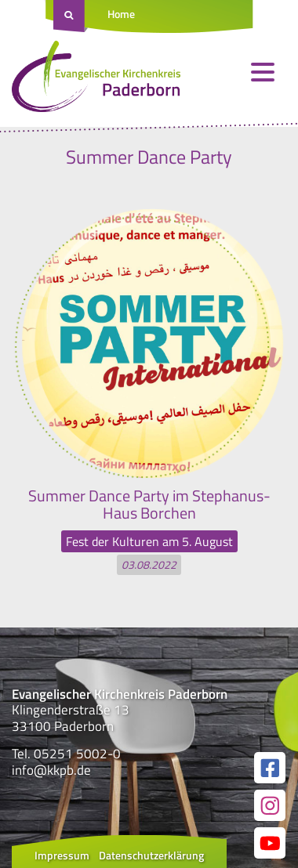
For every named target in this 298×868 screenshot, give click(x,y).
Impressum (62, 855)
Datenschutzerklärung (151, 855)
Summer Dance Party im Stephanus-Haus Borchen (149, 504)
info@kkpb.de (51, 770)
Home (121, 14)
